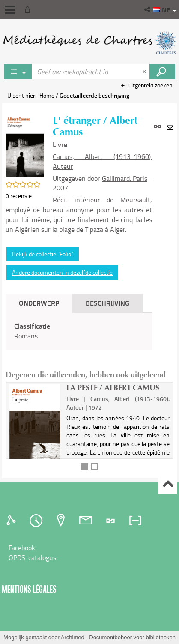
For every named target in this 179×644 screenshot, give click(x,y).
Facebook (22, 548)
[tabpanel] (79, 331)
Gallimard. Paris (125, 178)
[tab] (12, 521)
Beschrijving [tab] (107, 303)
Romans (26, 336)
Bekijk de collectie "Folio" (43, 254)
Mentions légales (29, 589)
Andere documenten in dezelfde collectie (62, 272)
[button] (148, 9)
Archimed (73, 637)
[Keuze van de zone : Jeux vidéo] (18, 72)
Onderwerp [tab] (39, 303)
